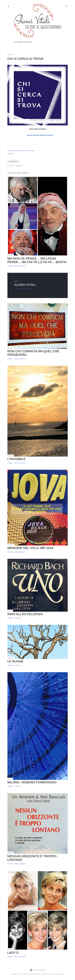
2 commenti (17, 665)
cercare (19, 151)
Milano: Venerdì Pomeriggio (32, 782)
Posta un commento (15, 166)
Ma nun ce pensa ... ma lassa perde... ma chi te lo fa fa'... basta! (37, 260)
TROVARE (31, 151)
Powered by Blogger (38, 970)
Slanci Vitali (25, 151)
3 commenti (17, 618)
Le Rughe (15, 661)
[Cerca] (66, 6)
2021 (14, 151)
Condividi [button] (10, 154)
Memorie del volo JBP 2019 (30, 548)
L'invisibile (17, 459)
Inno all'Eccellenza (25, 614)
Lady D (13, 953)
